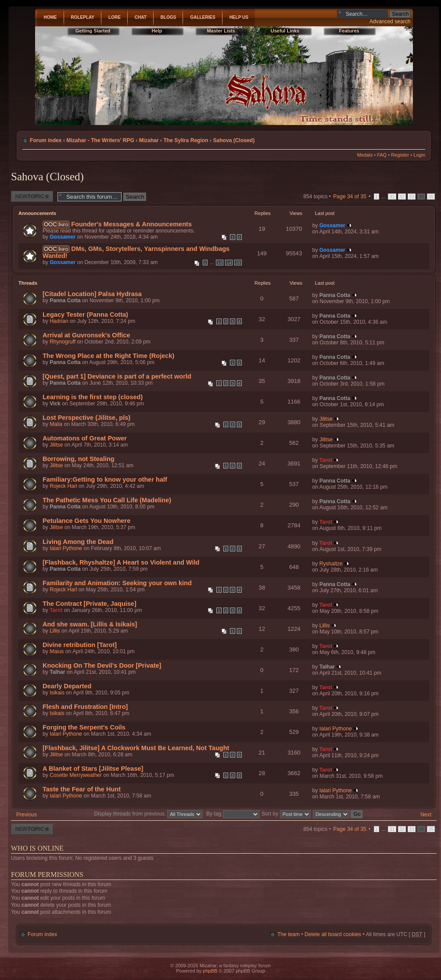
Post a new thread (32, 196)
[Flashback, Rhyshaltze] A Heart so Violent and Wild (121, 562)
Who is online (37, 848)
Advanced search (390, 21)
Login (419, 155)
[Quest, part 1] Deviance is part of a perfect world (117, 376)
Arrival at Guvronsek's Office (86, 335)
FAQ (382, 155)
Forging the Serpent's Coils (84, 727)
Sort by (286, 814)
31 (392, 197)
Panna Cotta (65, 300)
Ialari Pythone (66, 548)
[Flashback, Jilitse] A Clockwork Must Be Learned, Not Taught (136, 748)
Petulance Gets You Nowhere (86, 521)
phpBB (210, 971)
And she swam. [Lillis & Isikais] (90, 624)
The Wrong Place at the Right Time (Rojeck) (108, 356)
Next (426, 815)
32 (402, 197)
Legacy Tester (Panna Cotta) (85, 315)
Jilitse (326, 419)
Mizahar (149, 140)
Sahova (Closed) (234, 140)
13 (220, 263)
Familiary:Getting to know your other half (105, 479)
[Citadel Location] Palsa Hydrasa (92, 294)
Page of (350, 197)
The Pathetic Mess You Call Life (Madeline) (107, 500)
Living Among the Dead (78, 542)
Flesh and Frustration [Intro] (85, 707)
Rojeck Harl (63, 486)
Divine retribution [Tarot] (80, 645)
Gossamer (63, 237)
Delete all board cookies (333, 934)
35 (431, 197)
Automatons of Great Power (85, 438)
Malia (56, 424)
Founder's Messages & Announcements (131, 224)
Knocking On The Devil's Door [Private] (102, 665)
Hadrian (59, 321)
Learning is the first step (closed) (93, 397)
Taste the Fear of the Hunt (82, 789)
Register (400, 155)
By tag (233, 814)
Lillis (55, 631)
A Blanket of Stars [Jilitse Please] (93, 769)
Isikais (57, 693)
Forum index (46, 140)
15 (238, 263)
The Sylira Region (186, 140)
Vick (55, 404)
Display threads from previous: (149, 814)
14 (229, 263)
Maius (57, 651)
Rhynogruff (63, 342)
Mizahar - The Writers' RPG (100, 140)
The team (289, 934)
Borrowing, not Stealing (79, 459)
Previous (27, 815)
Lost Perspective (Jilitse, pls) (86, 418)
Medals (365, 155)
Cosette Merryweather (76, 775)
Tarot (326, 460)
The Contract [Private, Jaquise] (90, 604)
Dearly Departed (67, 686)
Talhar (57, 672)
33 (412, 197)
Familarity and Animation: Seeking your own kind (117, 583)
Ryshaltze (331, 564)
